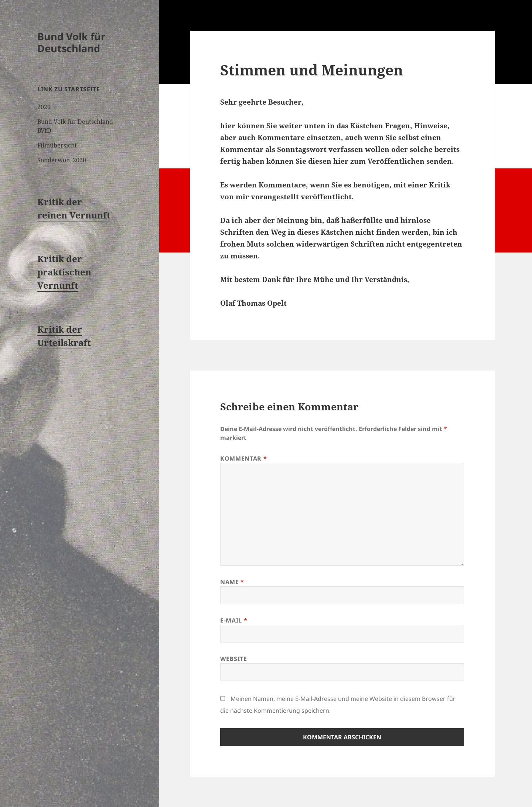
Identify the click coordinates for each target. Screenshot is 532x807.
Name (232, 582)
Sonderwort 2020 (62, 160)
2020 (44, 107)
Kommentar (243, 458)
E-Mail (234, 620)
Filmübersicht (57, 145)
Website (233, 659)
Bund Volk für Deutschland (71, 42)
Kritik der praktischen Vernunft (64, 272)
